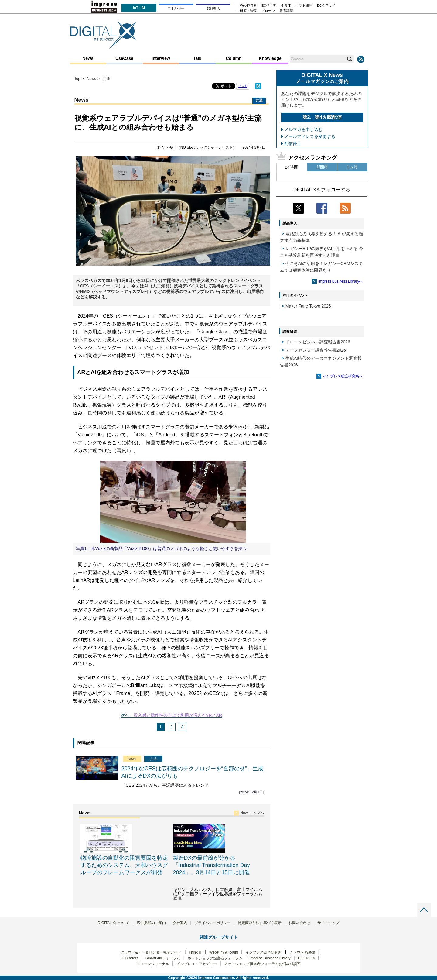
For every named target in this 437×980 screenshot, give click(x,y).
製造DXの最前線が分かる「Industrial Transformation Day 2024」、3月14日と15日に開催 (212, 865)
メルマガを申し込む (303, 129)
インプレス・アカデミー (197, 964)
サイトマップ (328, 923)
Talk (197, 58)
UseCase (124, 58)
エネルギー (176, 8)
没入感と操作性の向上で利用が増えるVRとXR (178, 715)
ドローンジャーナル (153, 964)
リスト (243, 86)
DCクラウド (326, 6)
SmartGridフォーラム (163, 958)
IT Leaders (129, 958)
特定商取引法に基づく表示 (260, 923)
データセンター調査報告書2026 (316, 350)
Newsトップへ (252, 813)
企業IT (286, 6)
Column (234, 58)
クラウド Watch (302, 952)
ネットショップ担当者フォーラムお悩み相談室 (262, 964)
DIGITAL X (307, 958)
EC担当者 (269, 6)
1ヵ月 (352, 167)
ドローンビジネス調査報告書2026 (318, 342)
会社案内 (180, 923)
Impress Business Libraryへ (341, 281)
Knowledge (270, 58)
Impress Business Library (270, 958)
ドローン (268, 11)
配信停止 (293, 143)
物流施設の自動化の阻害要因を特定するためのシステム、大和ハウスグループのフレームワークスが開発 (124, 865)
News (88, 58)
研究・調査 (248, 11)
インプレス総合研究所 (264, 952)
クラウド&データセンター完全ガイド (151, 952)
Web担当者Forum (224, 952)
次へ (125, 715)
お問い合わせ (299, 923)
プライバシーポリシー (213, 923)
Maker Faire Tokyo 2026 (308, 306)
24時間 (292, 167)
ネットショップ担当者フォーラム (215, 958)
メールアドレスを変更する (310, 136)
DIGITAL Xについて (114, 923)
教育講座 (286, 11)
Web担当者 (248, 6)
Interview (161, 58)
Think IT (195, 952)
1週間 (322, 167)
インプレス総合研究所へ (343, 376)
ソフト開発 (304, 6)
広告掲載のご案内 (151, 923)
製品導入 (213, 8)
